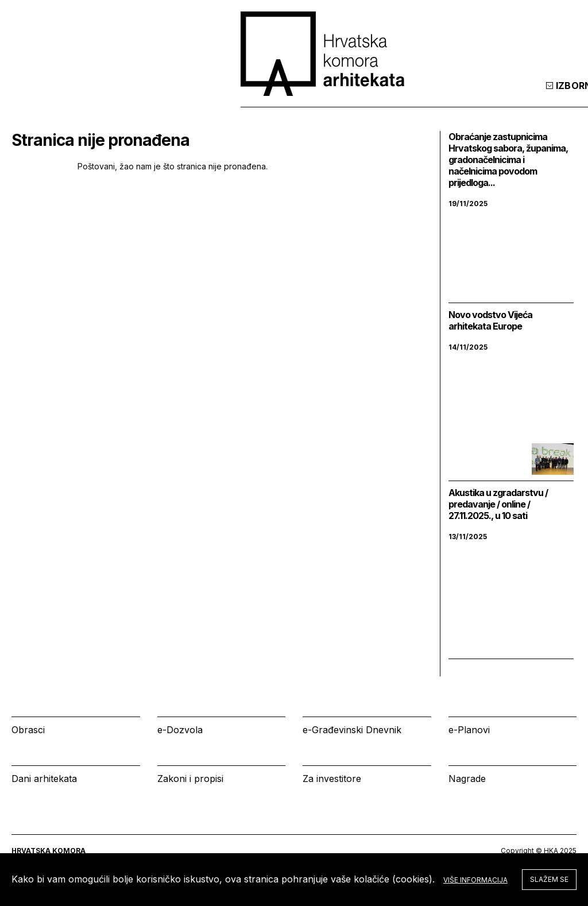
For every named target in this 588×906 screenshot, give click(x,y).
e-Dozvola (180, 730)
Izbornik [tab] (344, 97)
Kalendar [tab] (420, 97)
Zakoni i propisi (190, 779)
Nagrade (467, 779)
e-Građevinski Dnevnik (352, 730)
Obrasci (28, 730)
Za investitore (332, 779)
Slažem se (549, 879)
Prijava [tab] (493, 97)
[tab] (547, 97)
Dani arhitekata (44, 779)
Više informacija (475, 880)
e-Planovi (469, 730)
